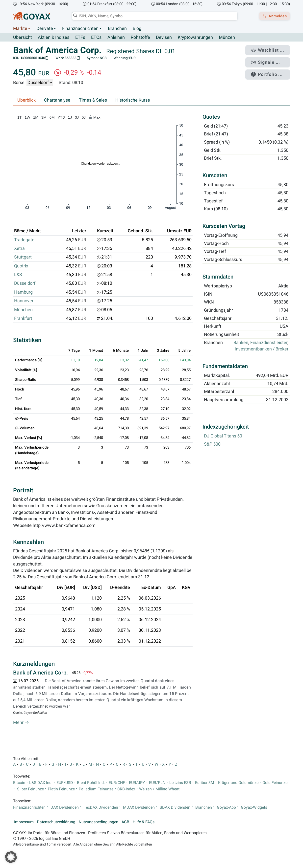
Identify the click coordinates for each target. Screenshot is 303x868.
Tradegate (24, 240)
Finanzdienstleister (269, 343)
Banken (241, 343)
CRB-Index (126, 789)
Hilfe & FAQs (144, 822)
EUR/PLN (157, 783)
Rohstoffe (140, 38)
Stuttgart (23, 257)
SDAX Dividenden (175, 808)
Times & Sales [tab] (93, 100)
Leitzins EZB (180, 783)
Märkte (20, 28)
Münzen (227, 38)
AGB (125, 822)
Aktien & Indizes (54, 38)
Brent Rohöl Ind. (91, 783)
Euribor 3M (205, 783)
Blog (137, 28)
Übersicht (23, 37)
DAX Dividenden (65, 808)
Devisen (164, 38)
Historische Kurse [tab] (133, 100)
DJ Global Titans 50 (223, 436)
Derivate (45, 28)
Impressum (24, 822)
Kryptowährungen (195, 38)
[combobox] (153, 16)
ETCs (96, 38)
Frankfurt (23, 319)
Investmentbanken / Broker (262, 349)
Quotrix (21, 266)
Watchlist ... (271, 50)
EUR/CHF (117, 783)
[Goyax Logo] (32, 16)
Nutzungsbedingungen (99, 822)
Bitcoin (19, 783)
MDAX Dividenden (139, 808)
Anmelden (273, 16)
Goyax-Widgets (254, 808)
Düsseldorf (25, 283)
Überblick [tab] (26, 100)
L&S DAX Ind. (41, 783)
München (23, 310)
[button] (11, 857)
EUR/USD (65, 783)
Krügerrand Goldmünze (238, 783)
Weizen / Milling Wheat (159, 789)
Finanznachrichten (80, 28)
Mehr (21, 723)
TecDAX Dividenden (101, 808)
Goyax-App (226, 808)
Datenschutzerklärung (56, 822)
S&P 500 (212, 444)
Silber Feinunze (30, 789)
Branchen (117, 28)
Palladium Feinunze (96, 789)
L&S (18, 275)
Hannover (24, 301)
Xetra (19, 249)
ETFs (80, 38)
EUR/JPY (137, 783)
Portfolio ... (270, 70)
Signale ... (269, 60)
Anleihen (116, 38)
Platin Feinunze (61, 789)
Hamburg (23, 292)
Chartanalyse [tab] (57, 100)
